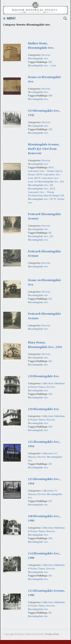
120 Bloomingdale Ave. (44, 376)
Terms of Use (52, 634)
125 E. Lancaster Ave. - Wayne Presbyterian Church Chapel (44, 192)
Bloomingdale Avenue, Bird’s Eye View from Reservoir (44, 149)
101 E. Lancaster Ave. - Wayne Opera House (45, 171)
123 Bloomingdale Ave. (47, 181)
